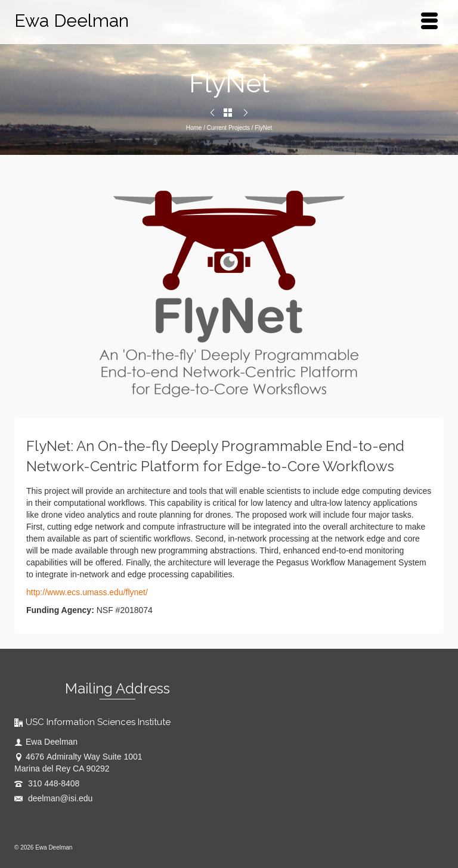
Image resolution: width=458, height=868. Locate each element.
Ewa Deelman (72, 21)
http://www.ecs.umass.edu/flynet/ (87, 592)
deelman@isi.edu (53, 798)
